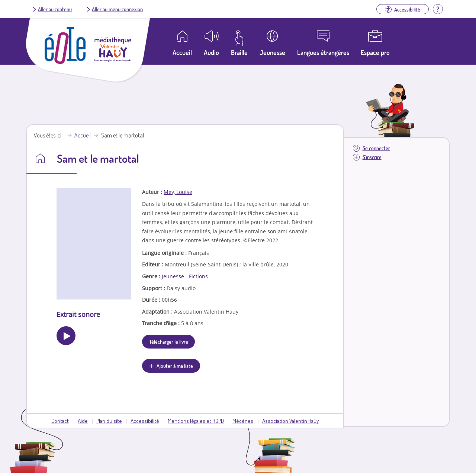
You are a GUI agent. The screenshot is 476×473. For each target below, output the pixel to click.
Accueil (83, 135)
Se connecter (376, 148)
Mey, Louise (178, 192)
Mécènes (243, 421)
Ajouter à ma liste (175, 366)
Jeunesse (272, 52)
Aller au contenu (55, 9)
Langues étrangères (323, 52)
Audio (211, 52)
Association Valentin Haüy (290, 421)
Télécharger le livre (169, 341)
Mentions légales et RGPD (196, 421)
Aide (83, 421)
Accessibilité (145, 421)
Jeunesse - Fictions (185, 276)
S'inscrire (372, 157)
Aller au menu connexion (117, 9)
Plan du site (109, 421)
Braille (239, 52)
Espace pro (375, 52)
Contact (60, 421)
